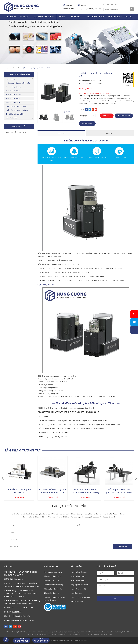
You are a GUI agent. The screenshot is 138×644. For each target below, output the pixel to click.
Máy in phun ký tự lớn (14, 95)
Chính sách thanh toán (53, 580)
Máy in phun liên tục (14, 87)
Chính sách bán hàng (53, 576)
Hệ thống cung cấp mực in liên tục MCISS (66, 396)
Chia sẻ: (82, 109)
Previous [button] (2, 476)
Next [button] (135, 476)
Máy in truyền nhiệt (13, 102)
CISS (47, 396)
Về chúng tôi (114, 17)
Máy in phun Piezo (13, 91)
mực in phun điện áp (107, 396)
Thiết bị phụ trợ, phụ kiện (15, 114)
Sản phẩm (24, 17)
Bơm (11, 132)
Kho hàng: (83, 83)
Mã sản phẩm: (85, 81)
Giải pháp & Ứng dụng (43, 17)
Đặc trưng (61, 133)
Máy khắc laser (12, 79)
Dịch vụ (62, 17)
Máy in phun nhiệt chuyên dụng (99, 632)
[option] (44, 117)
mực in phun (94, 396)
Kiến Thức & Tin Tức (96, 17)
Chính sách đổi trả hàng (54, 585)
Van (7, 132)
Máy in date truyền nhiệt (47, 634)
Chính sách (76, 17)
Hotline (69, 5)
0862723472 (134, 322)
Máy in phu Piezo (34, 632)
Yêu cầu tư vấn (87, 124)
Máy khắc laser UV (94, 634)
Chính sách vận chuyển (53, 589)
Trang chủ (11, 17)
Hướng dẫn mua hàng (53, 572)
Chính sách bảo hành (53, 593)
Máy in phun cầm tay (68, 632)
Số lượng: (83, 116)
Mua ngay (107, 116)
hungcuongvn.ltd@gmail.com (22, 620)
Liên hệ (129, 17)
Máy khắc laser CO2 (64, 634)
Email (84, 5)
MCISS (85, 396)
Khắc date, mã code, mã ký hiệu (18, 83)
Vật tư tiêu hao (12, 118)
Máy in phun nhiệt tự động (50, 632)
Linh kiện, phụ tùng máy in (16, 106)
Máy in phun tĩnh (82, 632)
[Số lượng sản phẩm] (93, 116)
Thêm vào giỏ (124, 116)
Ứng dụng (110, 133)
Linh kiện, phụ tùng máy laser (17, 110)
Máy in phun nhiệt (13, 98)
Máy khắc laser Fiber (79, 634)
